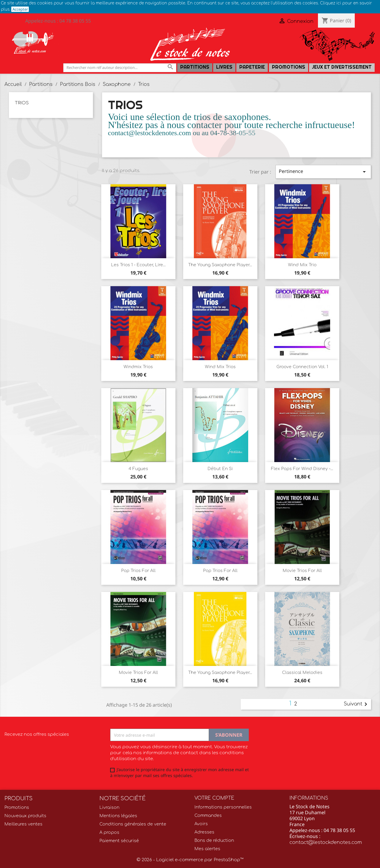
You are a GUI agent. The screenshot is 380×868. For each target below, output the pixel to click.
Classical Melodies (302, 673)
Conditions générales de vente (133, 824)
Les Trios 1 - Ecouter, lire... (138, 265)
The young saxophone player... (220, 265)
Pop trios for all (220, 571)
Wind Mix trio (302, 265)
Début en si (220, 469)
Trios (22, 103)
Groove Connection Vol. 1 (302, 367)
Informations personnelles (223, 807)
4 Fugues (138, 469)
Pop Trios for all (138, 571)
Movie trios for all (302, 571)
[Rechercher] (120, 68)
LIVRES (224, 67)
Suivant (357, 704)
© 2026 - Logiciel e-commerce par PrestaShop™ (190, 860)
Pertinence (323, 172)
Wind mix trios (220, 367)
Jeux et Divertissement (342, 67)
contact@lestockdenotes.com (326, 842)
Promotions (289, 67)
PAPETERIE (252, 67)
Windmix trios (138, 367)
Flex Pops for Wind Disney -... (302, 469)
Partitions (195, 67)
